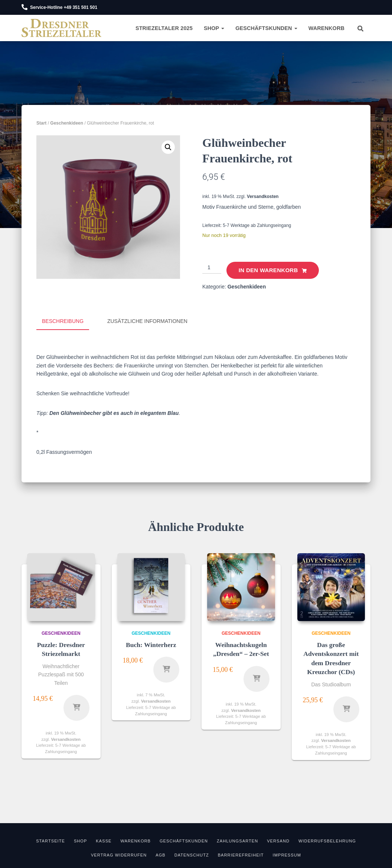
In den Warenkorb (268, 270)
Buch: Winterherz (151, 644)
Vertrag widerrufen (119, 854)
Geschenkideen (67, 123)
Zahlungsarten (237, 840)
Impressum (287, 854)
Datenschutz (192, 854)
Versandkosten (263, 197)
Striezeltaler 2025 (164, 28)
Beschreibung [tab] (63, 321)
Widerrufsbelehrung (327, 840)
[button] (168, 147)
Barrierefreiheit (241, 854)
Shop (214, 28)
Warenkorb (326, 28)
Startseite (50, 840)
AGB (161, 854)
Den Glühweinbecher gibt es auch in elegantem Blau (114, 412)
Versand (278, 840)
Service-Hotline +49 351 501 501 (64, 7)
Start (41, 123)
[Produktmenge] (212, 268)
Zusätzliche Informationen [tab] (147, 321)
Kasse (104, 840)
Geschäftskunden (266, 28)
